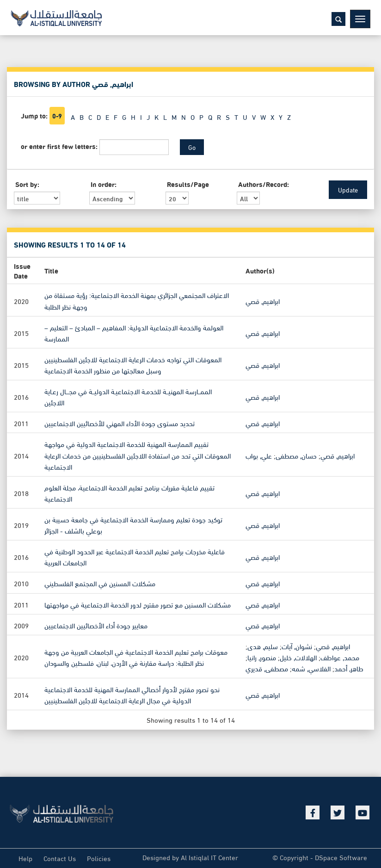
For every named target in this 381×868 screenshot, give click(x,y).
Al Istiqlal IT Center (209, 857)
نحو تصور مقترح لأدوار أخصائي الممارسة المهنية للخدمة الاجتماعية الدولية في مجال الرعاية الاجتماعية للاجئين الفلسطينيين (132, 694)
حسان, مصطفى (296, 455)
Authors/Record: (264, 184)
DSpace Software (341, 857)
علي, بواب (259, 455)
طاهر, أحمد (349, 668)
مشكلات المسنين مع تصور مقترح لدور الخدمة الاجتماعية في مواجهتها (138, 604)
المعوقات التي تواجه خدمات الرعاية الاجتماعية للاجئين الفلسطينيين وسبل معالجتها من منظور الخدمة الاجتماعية (133, 365)
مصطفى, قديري (267, 668)
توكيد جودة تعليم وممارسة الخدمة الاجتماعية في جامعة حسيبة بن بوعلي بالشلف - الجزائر (133, 525)
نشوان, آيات (297, 645)
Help (25, 858)
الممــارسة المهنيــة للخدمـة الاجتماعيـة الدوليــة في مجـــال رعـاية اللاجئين (128, 397)
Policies (99, 858)
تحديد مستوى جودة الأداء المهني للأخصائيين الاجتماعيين (120, 423)
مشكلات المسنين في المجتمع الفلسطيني (100, 583)
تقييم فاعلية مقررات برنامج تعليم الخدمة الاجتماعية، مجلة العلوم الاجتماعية (129, 492)
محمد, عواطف (340, 657)
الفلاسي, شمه (311, 668)
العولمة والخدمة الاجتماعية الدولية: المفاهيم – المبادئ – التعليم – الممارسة (134, 332)
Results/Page (188, 184)
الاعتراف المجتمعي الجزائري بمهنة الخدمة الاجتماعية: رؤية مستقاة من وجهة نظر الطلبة (137, 300)
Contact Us (60, 858)
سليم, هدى (263, 645)
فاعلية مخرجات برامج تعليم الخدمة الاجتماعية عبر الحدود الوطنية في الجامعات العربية (135, 557)
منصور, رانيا (262, 657)
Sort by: (27, 184)
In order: (104, 184)
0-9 (57, 116)
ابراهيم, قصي (263, 300)
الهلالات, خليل (298, 657)
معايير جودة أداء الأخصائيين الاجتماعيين (96, 625)
